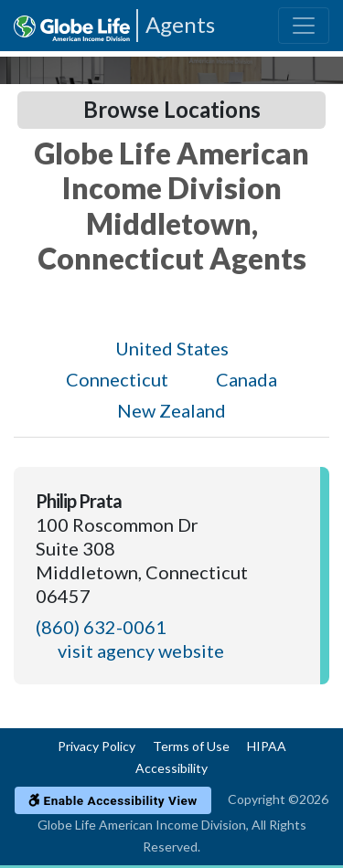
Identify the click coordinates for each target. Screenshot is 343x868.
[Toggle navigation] (304, 26)
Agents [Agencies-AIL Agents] (180, 24)
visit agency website (141, 651)
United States (172, 348)
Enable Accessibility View (113, 800)
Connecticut (117, 379)
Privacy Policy (96, 746)
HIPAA (267, 746)
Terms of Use (191, 746)
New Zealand (171, 410)
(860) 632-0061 (101, 627)
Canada (247, 379)
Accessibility (171, 768)
